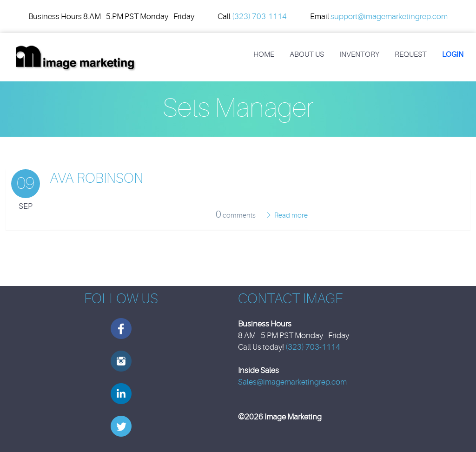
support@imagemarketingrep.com (389, 17)
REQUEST (411, 54)
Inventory (359, 54)
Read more (291, 216)
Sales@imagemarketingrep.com (292, 382)
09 (26, 183)
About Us (307, 54)
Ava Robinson (96, 178)
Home (264, 54)
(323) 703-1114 (259, 17)
